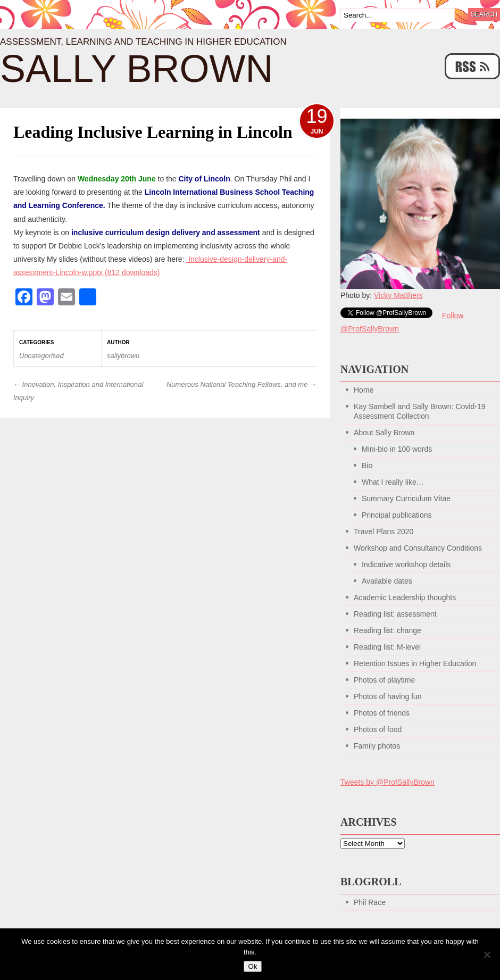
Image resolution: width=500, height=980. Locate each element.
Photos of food (378, 729)
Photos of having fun (388, 696)
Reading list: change (387, 630)
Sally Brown (137, 69)
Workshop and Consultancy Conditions (418, 548)
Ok (252, 966)
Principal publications (397, 515)
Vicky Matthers (398, 295)
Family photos (377, 746)
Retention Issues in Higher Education (415, 663)
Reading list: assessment (395, 614)
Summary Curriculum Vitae (406, 499)
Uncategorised (41, 356)
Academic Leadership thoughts (405, 597)
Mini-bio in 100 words (397, 449)
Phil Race (370, 902)
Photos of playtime (384, 680)
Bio (367, 466)
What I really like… (393, 482)
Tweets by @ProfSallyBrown (387, 782)
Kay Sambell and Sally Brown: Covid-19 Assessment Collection (419, 411)
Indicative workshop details (406, 564)
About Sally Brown (384, 433)
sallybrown (123, 356)
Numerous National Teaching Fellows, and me (241, 384)
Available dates (387, 581)
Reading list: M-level (387, 647)
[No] (487, 954)
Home (364, 390)
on (111, 179)
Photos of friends (382, 713)
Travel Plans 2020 (384, 531)
